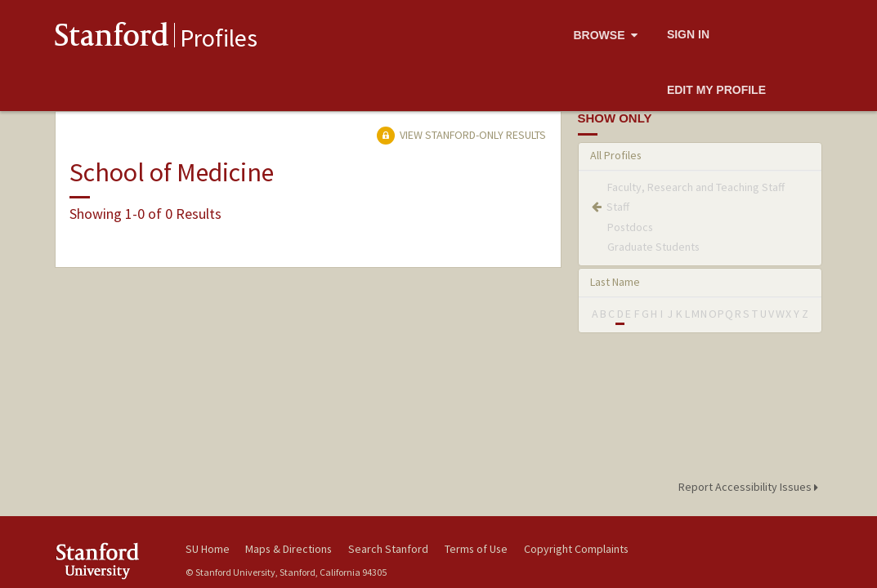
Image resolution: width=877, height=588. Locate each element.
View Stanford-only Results (461, 135)
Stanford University (112, 561)
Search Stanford (388, 549)
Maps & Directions (289, 549)
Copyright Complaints (576, 549)
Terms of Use (476, 549)
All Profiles (616, 155)
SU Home (208, 549)
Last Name (615, 282)
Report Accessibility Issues (751, 487)
